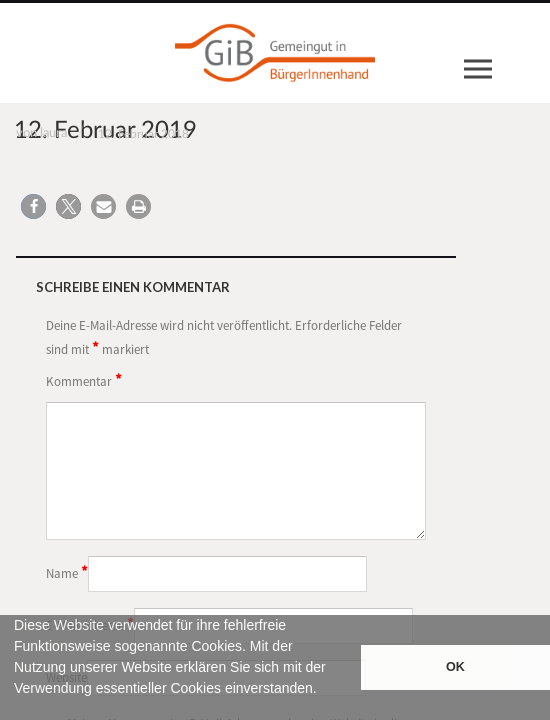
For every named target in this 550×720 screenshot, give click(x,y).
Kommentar (84, 380)
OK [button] (455, 667)
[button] (17, 711)
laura (53, 133)
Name (67, 572)
